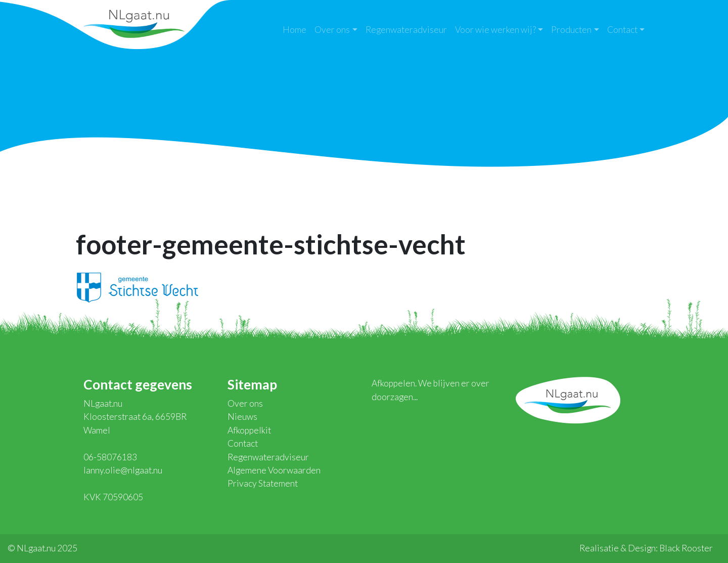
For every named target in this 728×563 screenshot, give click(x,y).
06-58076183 (110, 457)
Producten (571, 30)
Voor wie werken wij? (495, 30)
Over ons (332, 30)
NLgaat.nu (134, 23)
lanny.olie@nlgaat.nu (123, 470)
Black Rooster (686, 548)
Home (294, 30)
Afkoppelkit (249, 430)
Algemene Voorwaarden (274, 470)
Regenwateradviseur (406, 30)
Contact (622, 30)
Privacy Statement (263, 483)
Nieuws (242, 417)
